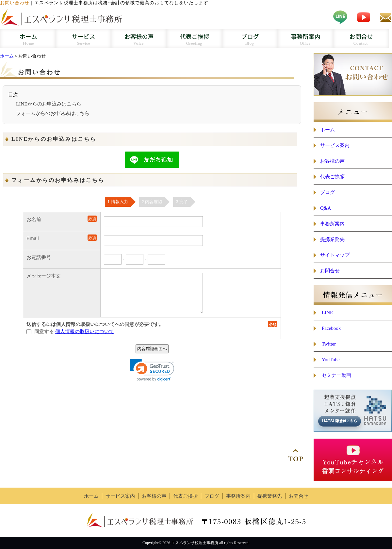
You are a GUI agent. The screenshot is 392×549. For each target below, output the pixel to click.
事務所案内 (332, 224)
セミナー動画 (336, 375)
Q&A (326, 208)
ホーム (7, 56)
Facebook (331, 328)
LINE (327, 313)
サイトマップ (335, 255)
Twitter (329, 344)
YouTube (331, 360)
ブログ (327, 192)
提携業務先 (332, 239)
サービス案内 (335, 145)
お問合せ (330, 271)
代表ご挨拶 (332, 177)
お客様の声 (332, 161)
